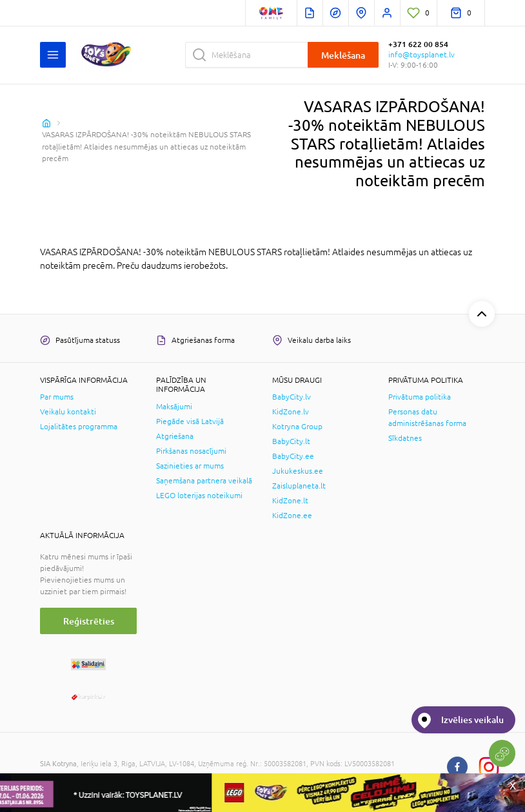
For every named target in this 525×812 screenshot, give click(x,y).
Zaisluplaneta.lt (299, 486)
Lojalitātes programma (79, 427)
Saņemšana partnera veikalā (204, 481)
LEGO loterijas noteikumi (199, 496)
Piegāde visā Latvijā (190, 421)
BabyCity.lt (291, 441)
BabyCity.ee (293, 456)
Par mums (57, 397)
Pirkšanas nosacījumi (191, 451)
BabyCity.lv (292, 397)
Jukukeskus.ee (298, 471)
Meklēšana (343, 55)
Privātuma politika (420, 397)
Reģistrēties (89, 621)
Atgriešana (175, 436)
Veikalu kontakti (68, 412)
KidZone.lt (290, 501)
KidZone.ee (292, 516)
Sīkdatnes (405, 438)
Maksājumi (174, 407)
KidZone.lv (291, 412)
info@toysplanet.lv (421, 55)
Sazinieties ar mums (190, 466)
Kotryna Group (297, 427)
